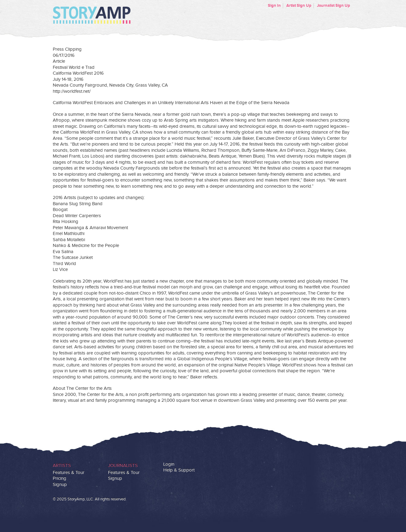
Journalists (123, 465)
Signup (60, 485)
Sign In (274, 6)
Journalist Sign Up (334, 6)
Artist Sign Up (299, 6)
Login (169, 464)
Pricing (60, 478)
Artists (62, 465)
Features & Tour (69, 473)
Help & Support (179, 470)
